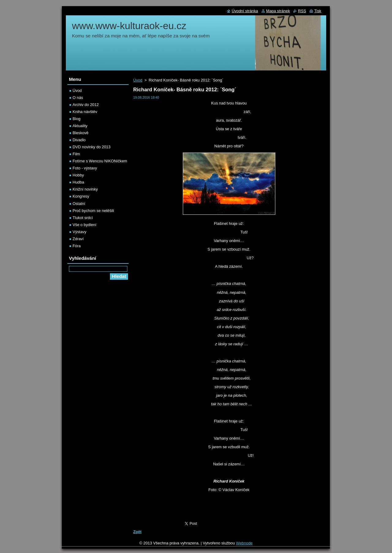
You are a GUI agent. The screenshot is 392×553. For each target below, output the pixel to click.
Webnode (244, 543)
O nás (78, 98)
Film (76, 154)
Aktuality (80, 126)
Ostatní (79, 204)
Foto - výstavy (85, 168)
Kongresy (81, 196)
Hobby (78, 175)
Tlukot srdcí (83, 218)
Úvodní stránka (245, 11)
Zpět (137, 532)
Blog (77, 119)
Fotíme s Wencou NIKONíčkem (100, 161)
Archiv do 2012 (86, 105)
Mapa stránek (278, 11)
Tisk (318, 11)
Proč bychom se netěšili (93, 211)
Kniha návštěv (85, 112)
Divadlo (79, 140)
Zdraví (78, 239)
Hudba (78, 182)
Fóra (77, 246)
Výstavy (79, 232)
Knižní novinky (85, 189)
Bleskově (81, 133)
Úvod (138, 80)
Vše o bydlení (85, 225)
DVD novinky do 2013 (92, 147)
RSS (302, 11)
